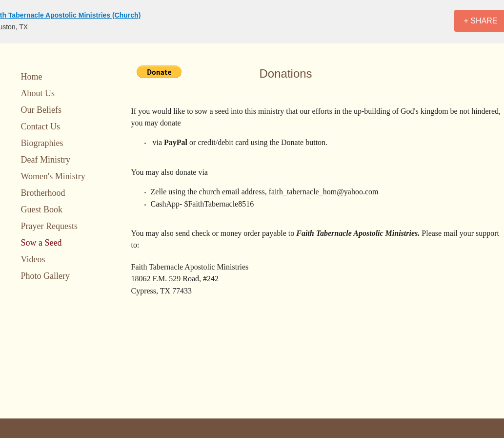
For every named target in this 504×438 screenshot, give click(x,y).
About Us (38, 93)
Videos (33, 259)
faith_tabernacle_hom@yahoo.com (324, 192)
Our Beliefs (41, 110)
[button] (159, 72)
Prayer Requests (49, 226)
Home (32, 77)
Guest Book (42, 209)
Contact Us (41, 126)
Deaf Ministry (46, 160)
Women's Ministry (53, 176)
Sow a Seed (41, 243)
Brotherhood (43, 193)
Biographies (42, 143)
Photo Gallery (46, 276)
